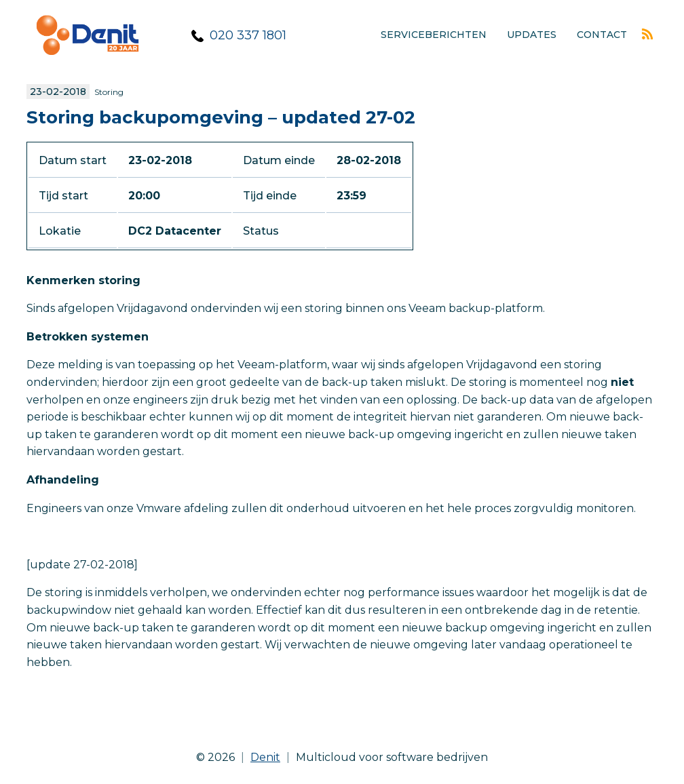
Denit (265, 757)
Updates (532, 35)
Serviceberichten (434, 35)
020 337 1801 (248, 35)
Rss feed (647, 34)
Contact (602, 35)
